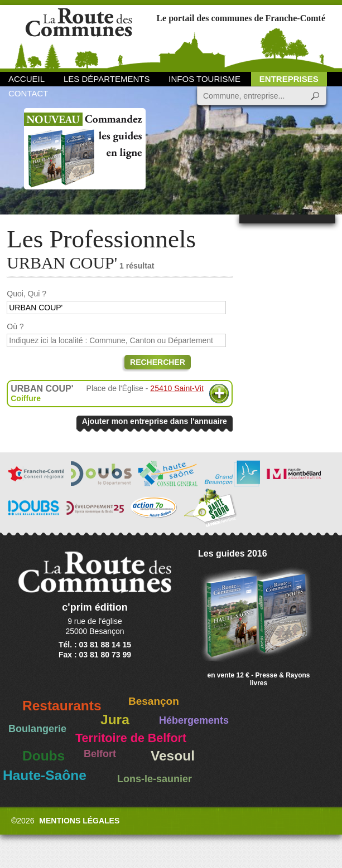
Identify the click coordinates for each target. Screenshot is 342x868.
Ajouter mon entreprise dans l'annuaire (155, 421)
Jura (115, 720)
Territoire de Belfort (131, 738)
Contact (28, 93)
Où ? (15, 326)
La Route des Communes (79, 36)
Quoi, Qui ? (27, 294)
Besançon (154, 701)
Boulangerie (37, 729)
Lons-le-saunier (155, 779)
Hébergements (194, 720)
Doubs (44, 756)
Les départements (107, 79)
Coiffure (26, 398)
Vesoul (173, 756)
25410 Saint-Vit (177, 388)
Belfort (100, 754)
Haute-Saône (45, 775)
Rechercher (158, 362)
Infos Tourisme (204, 79)
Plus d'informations (219, 394)
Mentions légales (79, 821)
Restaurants (62, 706)
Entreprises (289, 79)
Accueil (27, 79)
